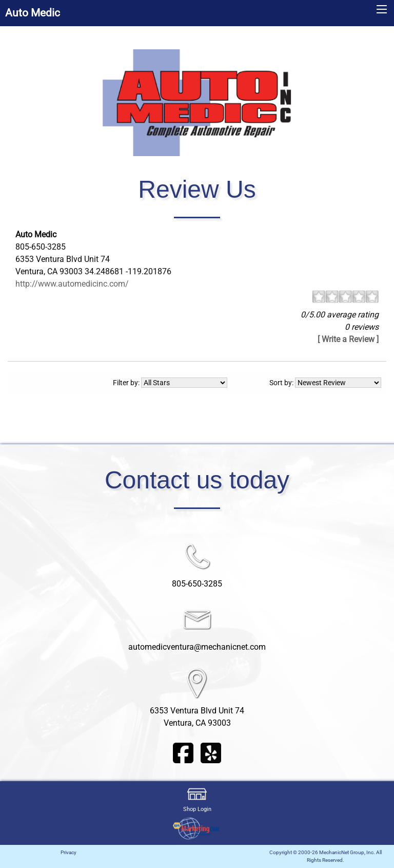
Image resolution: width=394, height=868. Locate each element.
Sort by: (325, 383)
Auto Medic (33, 13)
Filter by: (170, 383)
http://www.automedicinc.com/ (72, 284)
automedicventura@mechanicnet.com (197, 647)
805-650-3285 (197, 584)
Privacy (68, 852)
